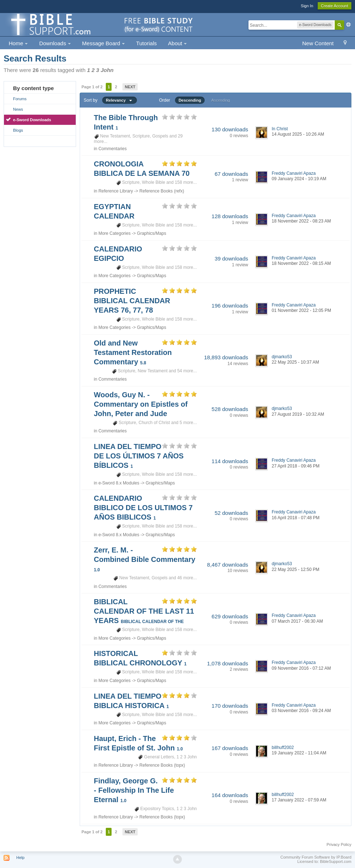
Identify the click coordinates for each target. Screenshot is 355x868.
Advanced (348, 25)
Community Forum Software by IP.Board (316, 857)
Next (130, 87)
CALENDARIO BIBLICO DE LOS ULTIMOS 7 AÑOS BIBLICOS (143, 508)
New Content (318, 43)
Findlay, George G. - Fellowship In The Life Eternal (134, 790)
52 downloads (231, 513)
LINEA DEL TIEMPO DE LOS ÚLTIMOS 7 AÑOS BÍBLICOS (139, 456)
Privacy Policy (339, 844)
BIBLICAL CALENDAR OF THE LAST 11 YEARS (144, 611)
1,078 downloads (228, 663)
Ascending (220, 100)
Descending (190, 100)
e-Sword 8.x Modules (119, 483)
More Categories (115, 233)
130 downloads (230, 129)
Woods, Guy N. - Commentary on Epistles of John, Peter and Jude (141, 404)
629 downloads (230, 616)
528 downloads (230, 409)
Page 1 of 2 (92, 87)
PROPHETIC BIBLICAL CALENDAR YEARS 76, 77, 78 (132, 301)
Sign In (307, 6)
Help (20, 858)
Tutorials (147, 43)
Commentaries (113, 149)
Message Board (104, 43)
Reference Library (116, 191)
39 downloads (231, 259)
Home (18, 43)
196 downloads (230, 306)
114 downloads (230, 461)
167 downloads (230, 748)
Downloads (55, 43)
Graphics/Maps (152, 233)
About (177, 43)
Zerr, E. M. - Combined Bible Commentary (145, 559)
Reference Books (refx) (162, 191)
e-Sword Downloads (32, 120)
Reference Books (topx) (162, 765)
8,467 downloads (228, 565)
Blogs (18, 130)
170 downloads (230, 706)
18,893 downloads (226, 357)
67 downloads (231, 174)
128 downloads (230, 216)
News (18, 109)
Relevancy (120, 100)
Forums (20, 99)
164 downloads (230, 795)
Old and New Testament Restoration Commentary (133, 352)
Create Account (335, 6)
